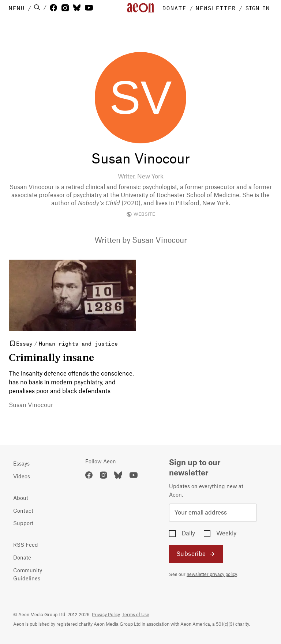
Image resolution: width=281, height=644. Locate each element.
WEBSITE (141, 214)
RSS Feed (26, 545)
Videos (22, 477)
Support (23, 524)
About (21, 498)
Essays (21, 464)
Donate (22, 558)
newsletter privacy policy (212, 575)
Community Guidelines (28, 575)
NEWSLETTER (216, 8)
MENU (17, 8)
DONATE (175, 8)
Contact (23, 511)
